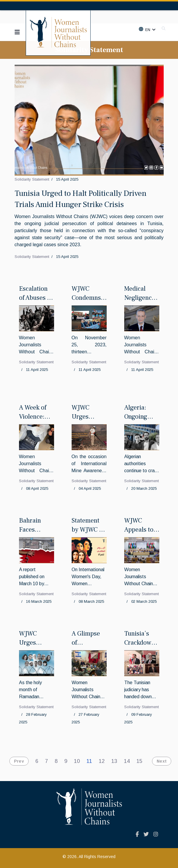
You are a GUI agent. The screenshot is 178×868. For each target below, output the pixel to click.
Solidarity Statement (32, 179)
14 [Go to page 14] (127, 761)
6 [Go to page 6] (37, 761)
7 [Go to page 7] (46, 761)
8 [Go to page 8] (56, 761)
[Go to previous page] (18, 761)
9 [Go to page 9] (66, 761)
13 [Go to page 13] (114, 761)
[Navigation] (17, 32)
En (147, 30)
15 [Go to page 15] (139, 761)
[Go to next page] (160, 761)
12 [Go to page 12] (102, 761)
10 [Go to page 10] (77, 761)
